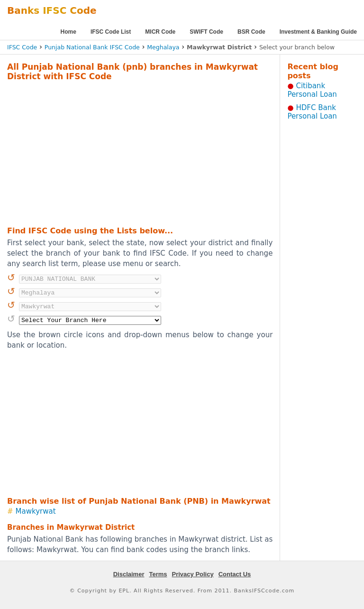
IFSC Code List (111, 32)
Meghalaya (163, 47)
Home (68, 32)
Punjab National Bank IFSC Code (92, 47)
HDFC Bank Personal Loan (312, 112)
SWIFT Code (206, 32)
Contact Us (235, 574)
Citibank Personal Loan (312, 90)
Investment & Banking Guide (318, 32)
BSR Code (251, 32)
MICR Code (160, 32)
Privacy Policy (193, 574)
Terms (158, 574)
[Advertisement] (127, 152)
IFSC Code (22, 47)
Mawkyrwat (36, 511)
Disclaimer (129, 574)
